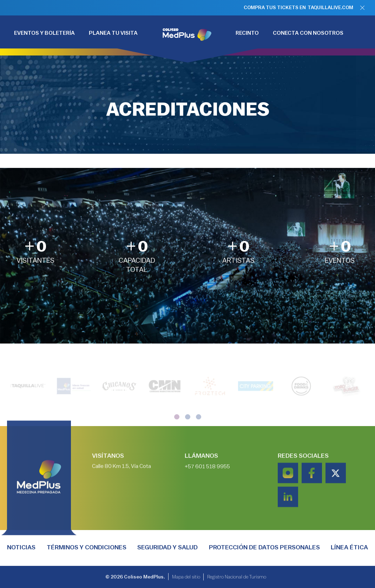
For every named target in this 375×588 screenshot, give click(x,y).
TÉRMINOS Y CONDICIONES (87, 547)
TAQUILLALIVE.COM (330, 8)
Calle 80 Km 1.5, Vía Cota (121, 485)
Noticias (21, 547)
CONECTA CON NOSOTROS (308, 33)
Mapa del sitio (186, 579)
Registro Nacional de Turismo (237, 579)
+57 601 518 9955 (207, 485)
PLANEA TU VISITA (113, 33)
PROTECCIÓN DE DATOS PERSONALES (264, 547)
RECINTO (247, 33)
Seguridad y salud (167, 547)
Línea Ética (349, 547)
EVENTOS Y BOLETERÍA (44, 33)
